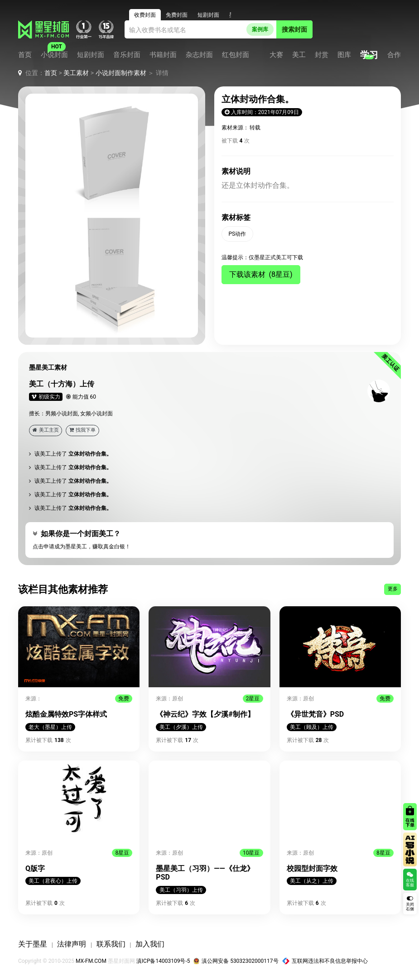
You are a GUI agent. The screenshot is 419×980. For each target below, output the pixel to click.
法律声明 (72, 944)
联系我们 (111, 944)
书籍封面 (163, 55)
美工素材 (76, 73)
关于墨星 (33, 944)
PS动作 (238, 234)
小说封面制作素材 (121, 73)
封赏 (322, 55)
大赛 (276, 55)
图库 (344, 55)
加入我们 (150, 944)
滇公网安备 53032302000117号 (236, 961)
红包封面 (236, 55)
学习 (369, 55)
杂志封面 (199, 55)
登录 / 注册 (348, 29)
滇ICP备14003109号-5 (163, 961)
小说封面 (54, 55)
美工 (299, 55)
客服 (388, 29)
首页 (25, 55)
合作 (394, 55)
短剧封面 (91, 55)
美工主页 (46, 430)
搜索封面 (294, 29)
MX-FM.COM (91, 961)
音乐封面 (127, 55)
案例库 (260, 29)
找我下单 (82, 430)
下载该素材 (261, 274)
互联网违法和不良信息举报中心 (325, 961)
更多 (393, 589)
